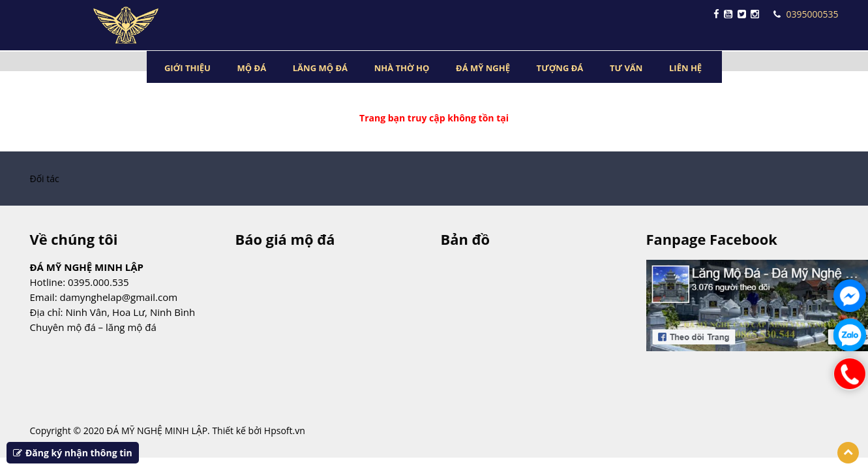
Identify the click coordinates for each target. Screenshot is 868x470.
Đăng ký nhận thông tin (73, 453)
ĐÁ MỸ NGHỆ (483, 68)
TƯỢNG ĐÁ (560, 68)
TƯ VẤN (626, 68)
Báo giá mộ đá (285, 239)
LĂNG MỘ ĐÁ (320, 68)
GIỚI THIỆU (187, 68)
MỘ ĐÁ (252, 68)
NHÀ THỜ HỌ (402, 68)
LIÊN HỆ (685, 68)
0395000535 (806, 14)
